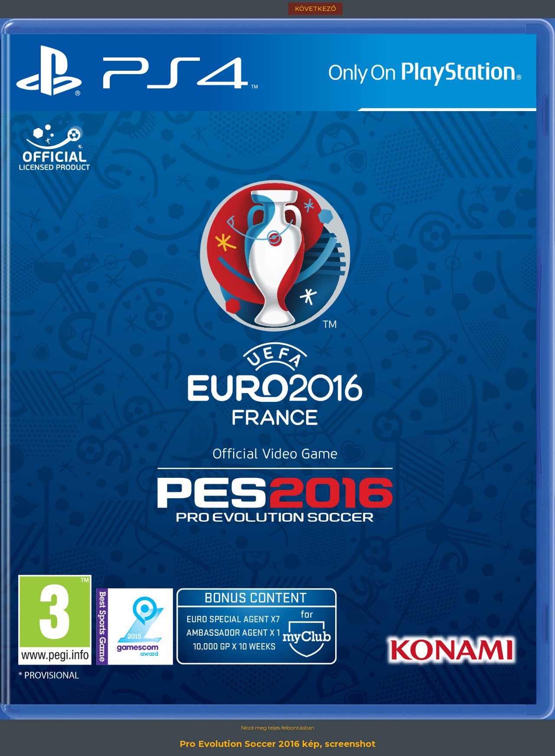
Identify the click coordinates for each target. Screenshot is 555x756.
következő (315, 9)
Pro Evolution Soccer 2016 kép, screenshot (277, 744)
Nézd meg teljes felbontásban (278, 728)
